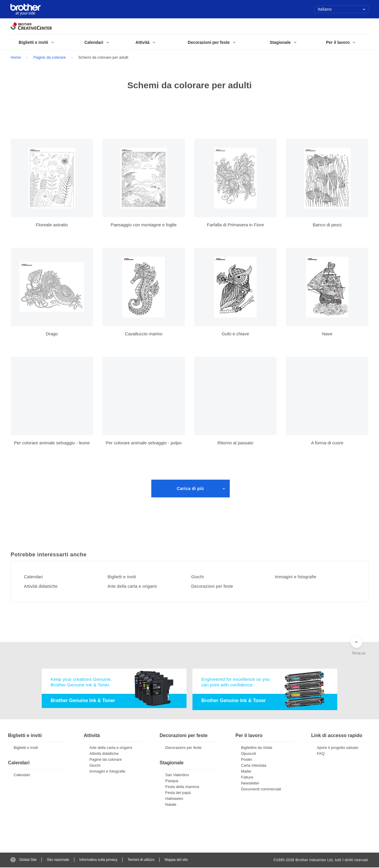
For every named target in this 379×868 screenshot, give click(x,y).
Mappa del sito (176, 860)
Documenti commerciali (261, 790)
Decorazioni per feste (216, 586)
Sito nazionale (58, 860)
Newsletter (250, 784)
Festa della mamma (182, 787)
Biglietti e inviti (125, 577)
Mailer (246, 772)
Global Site (24, 860)
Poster (247, 760)
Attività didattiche (44, 586)
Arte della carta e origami (136, 586)
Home (16, 57)
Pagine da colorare (50, 57)
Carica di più (190, 489)
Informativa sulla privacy (98, 860)
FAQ (321, 754)
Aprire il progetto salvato (338, 748)
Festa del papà (178, 793)
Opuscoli (249, 754)
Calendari (36, 577)
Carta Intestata (254, 766)
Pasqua (172, 781)
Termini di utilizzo (141, 860)
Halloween (174, 799)
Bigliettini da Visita (257, 748)
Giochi (199, 577)
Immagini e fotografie (299, 577)
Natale (171, 805)
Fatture (247, 778)
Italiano (342, 9)
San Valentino (177, 775)
